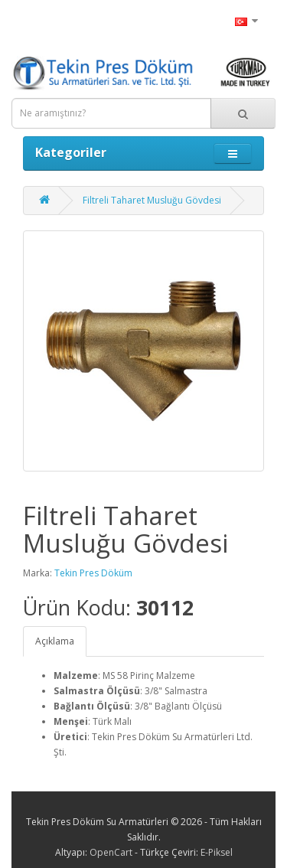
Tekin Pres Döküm (93, 573)
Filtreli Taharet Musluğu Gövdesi (152, 200)
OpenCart (111, 852)
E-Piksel (217, 852)
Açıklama (55, 641)
